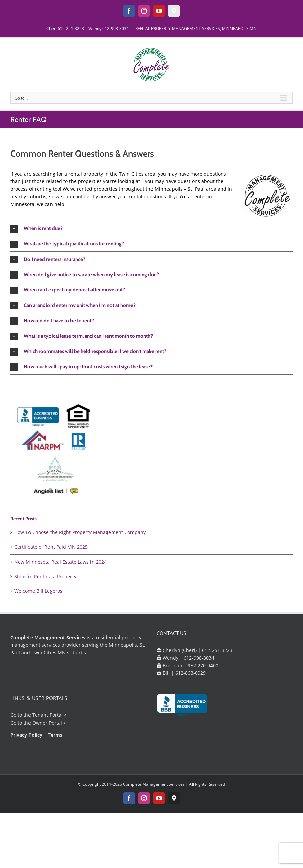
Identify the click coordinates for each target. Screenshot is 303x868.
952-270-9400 (203, 665)
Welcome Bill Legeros (38, 591)
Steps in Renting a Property (45, 576)
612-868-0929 (190, 673)
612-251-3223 (71, 29)
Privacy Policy (26, 735)
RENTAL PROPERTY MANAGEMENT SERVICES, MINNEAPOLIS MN (196, 29)
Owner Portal (47, 723)
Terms (55, 735)
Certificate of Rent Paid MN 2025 (51, 547)
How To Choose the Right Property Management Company (80, 532)
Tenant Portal (47, 715)
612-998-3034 (116, 29)
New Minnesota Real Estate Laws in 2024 (60, 562)
